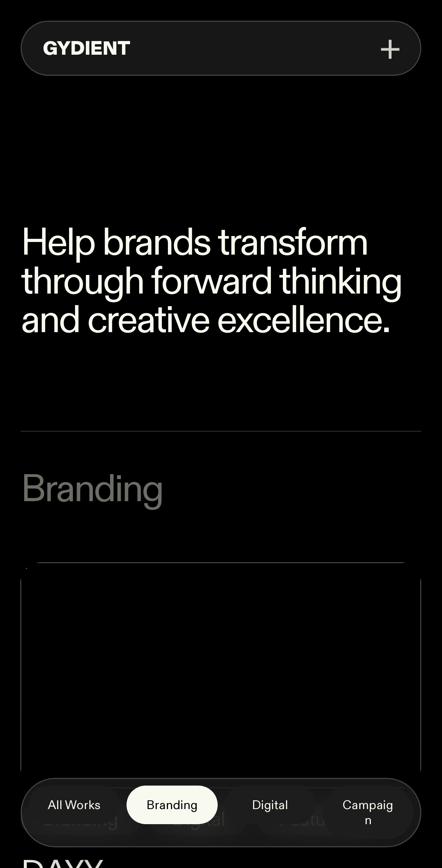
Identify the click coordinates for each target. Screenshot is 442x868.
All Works (74, 805)
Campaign (368, 813)
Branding (172, 805)
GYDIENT (87, 49)
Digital (270, 805)
